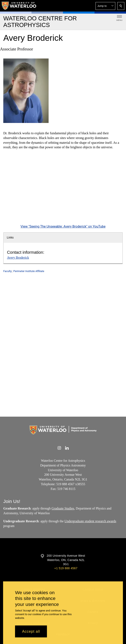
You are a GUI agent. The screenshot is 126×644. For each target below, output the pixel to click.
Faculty (7, 271)
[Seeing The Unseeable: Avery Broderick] (63, 190)
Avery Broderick (18, 258)
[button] (105, 6)
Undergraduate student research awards (90, 521)
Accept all (31, 631)
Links (10, 237)
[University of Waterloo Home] (19, 6)
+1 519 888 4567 (66, 568)
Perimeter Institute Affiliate (29, 271)
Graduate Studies (63, 508)
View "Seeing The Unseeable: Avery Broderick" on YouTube (63, 227)
